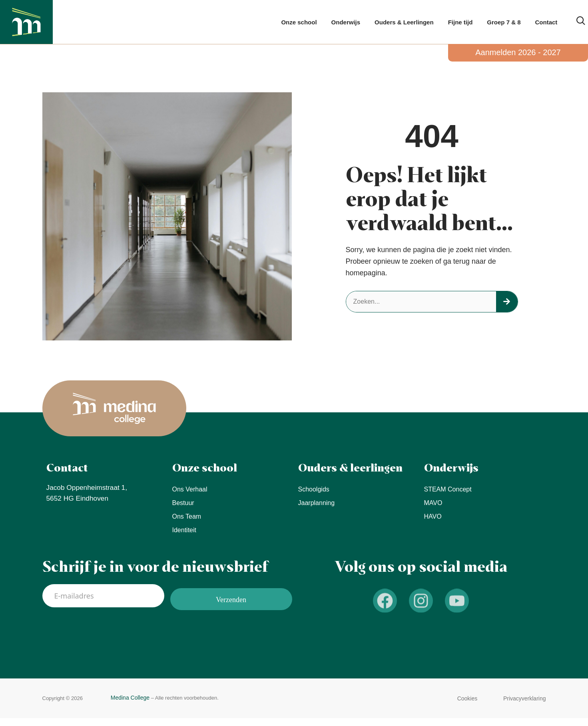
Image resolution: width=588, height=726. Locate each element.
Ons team (187, 516)
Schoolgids (314, 489)
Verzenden (231, 597)
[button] (467, 699)
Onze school (299, 22)
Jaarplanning (317, 503)
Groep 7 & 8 (504, 22)
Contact (546, 22)
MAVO (433, 503)
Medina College (130, 698)
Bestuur (183, 503)
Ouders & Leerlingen (404, 22)
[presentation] (103, 631)
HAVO (433, 516)
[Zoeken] (507, 302)
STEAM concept (448, 489)
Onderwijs (346, 22)
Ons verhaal (190, 489)
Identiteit (184, 530)
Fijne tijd (460, 22)
